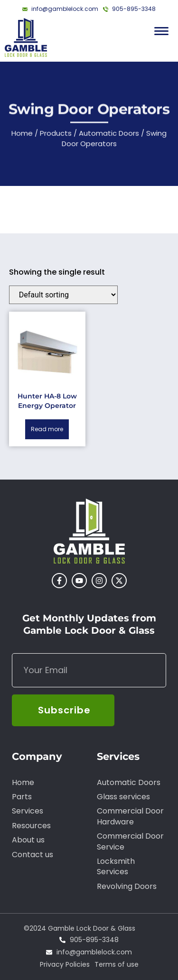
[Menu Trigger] (162, 31)
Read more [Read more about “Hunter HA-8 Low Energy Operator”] (47, 429)
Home (22, 135)
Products (56, 135)
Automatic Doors (109, 135)
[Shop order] (63, 295)
